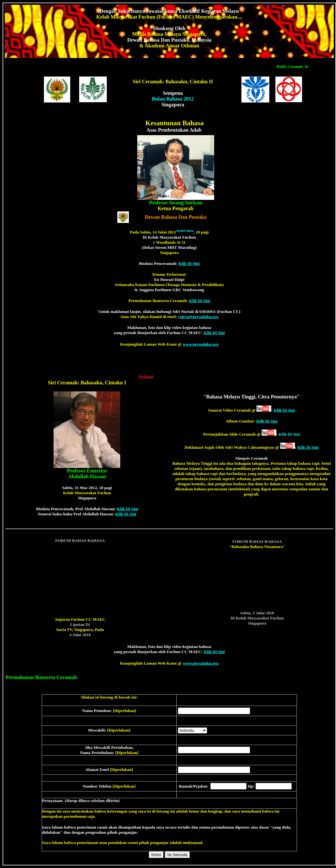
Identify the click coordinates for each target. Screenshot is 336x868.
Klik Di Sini (189, 263)
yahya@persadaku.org (198, 317)
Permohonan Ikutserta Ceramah (41, 677)
